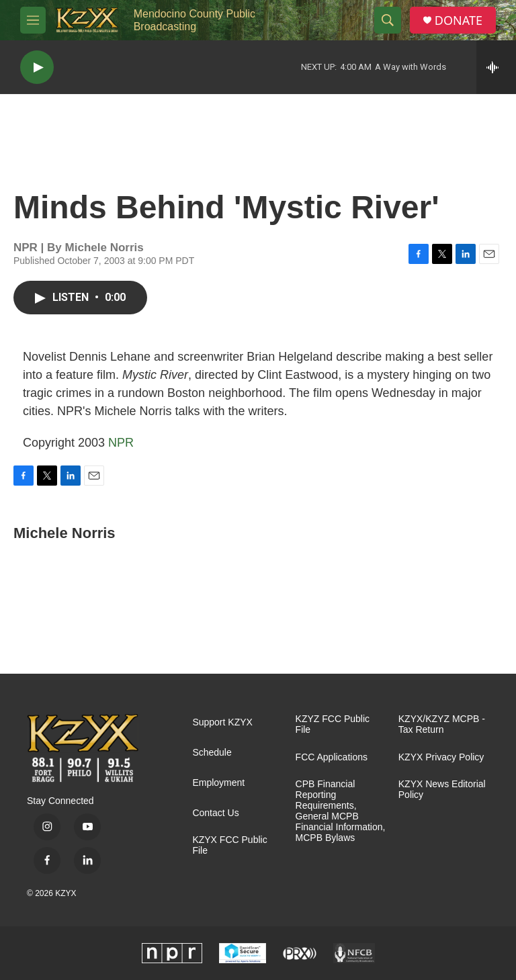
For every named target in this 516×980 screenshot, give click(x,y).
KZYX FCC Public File (229, 845)
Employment (218, 783)
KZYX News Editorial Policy (442, 790)
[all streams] (496, 67)
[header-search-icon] (388, 20)
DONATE (459, 20)
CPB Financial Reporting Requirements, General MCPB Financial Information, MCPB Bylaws (341, 811)
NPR (121, 443)
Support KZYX (222, 722)
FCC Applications (332, 757)
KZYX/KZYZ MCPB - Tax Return (442, 724)
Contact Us (215, 813)
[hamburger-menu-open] (33, 20)
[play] (37, 68)
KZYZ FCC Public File (333, 724)
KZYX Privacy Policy (441, 757)
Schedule (212, 753)
